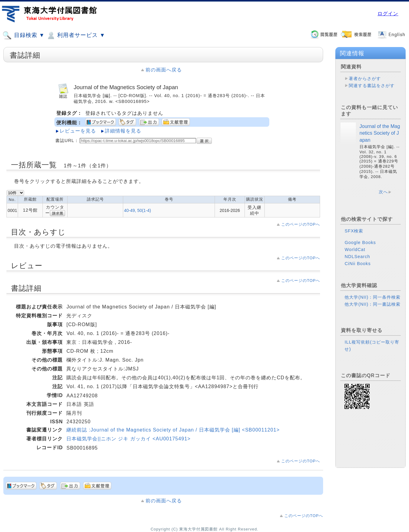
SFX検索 (354, 231)
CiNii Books (357, 264)
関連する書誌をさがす (372, 86)
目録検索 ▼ (24, 35)
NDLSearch (357, 257)
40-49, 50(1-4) (138, 210)
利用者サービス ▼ (76, 35)
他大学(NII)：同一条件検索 (372, 297)
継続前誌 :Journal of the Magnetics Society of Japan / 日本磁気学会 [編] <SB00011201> (173, 430)
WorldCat (355, 250)
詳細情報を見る (123, 131)
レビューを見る (78, 131)
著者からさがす (365, 78)
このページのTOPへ (301, 224)
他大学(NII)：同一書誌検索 (372, 304)
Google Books (360, 242)
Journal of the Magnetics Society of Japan (380, 133)
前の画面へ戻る (164, 70)
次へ (383, 192)
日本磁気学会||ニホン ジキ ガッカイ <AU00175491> (128, 439)
